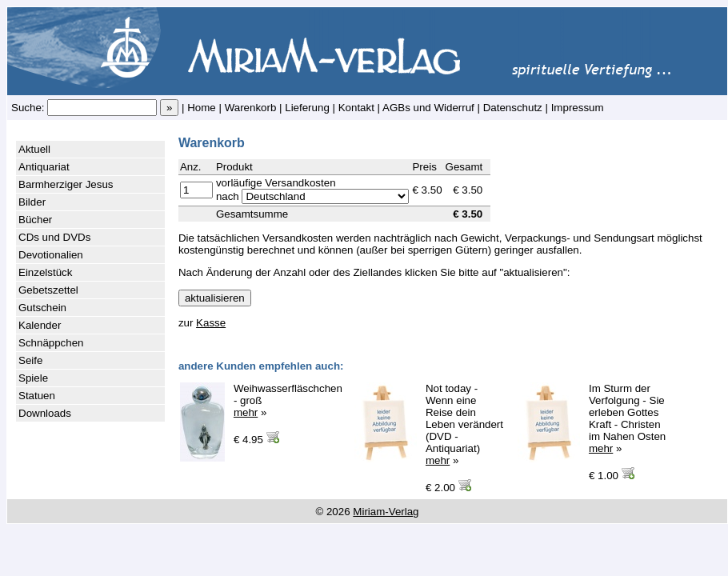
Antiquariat (44, 167)
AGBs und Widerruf (428, 108)
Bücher (35, 220)
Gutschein (42, 308)
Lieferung (307, 108)
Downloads (45, 413)
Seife (30, 360)
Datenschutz (513, 108)
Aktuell (34, 149)
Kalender (40, 325)
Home (202, 108)
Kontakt (356, 108)
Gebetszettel (48, 290)
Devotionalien (51, 255)
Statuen (37, 396)
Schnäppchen (51, 343)
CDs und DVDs (54, 237)
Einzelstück (45, 272)
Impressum (578, 108)
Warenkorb (251, 108)
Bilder (32, 202)
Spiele (33, 378)
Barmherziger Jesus (66, 184)
